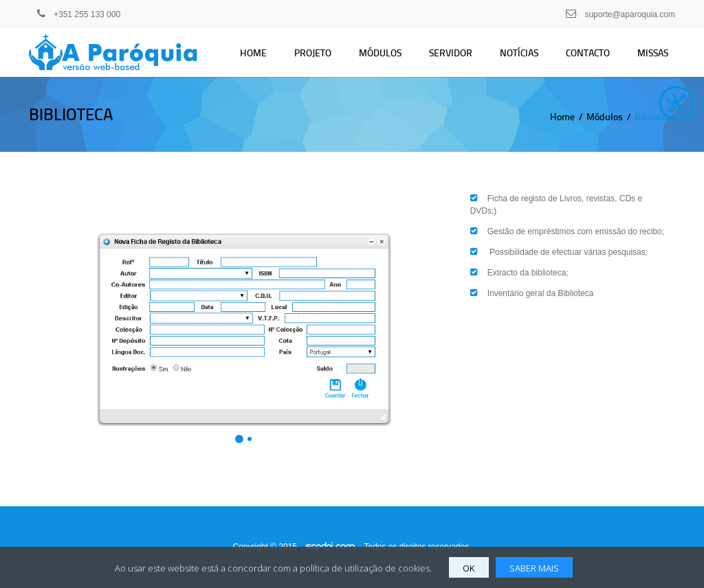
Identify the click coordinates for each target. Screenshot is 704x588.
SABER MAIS (534, 568)
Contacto (588, 53)
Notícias (519, 53)
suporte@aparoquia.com (630, 14)
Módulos (380, 53)
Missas (653, 53)
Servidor (451, 53)
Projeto (313, 53)
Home (253, 53)
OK (469, 568)
